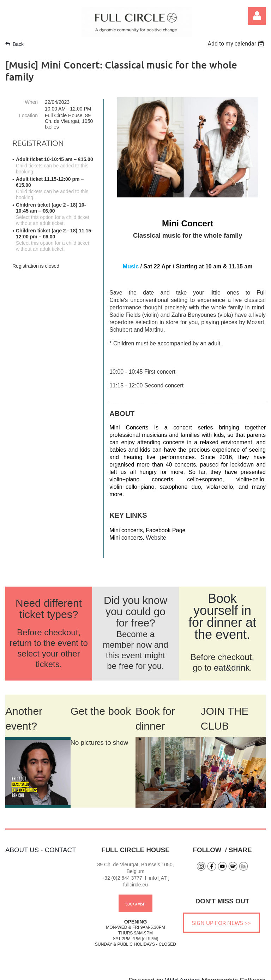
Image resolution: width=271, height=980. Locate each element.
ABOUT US (22, 841)
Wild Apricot (183, 971)
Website (156, 538)
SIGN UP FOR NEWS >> (221, 913)
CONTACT (61, 841)
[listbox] (237, 44)
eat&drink (232, 658)
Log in (257, 16)
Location (28, 115)
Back (18, 44)
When (31, 102)
